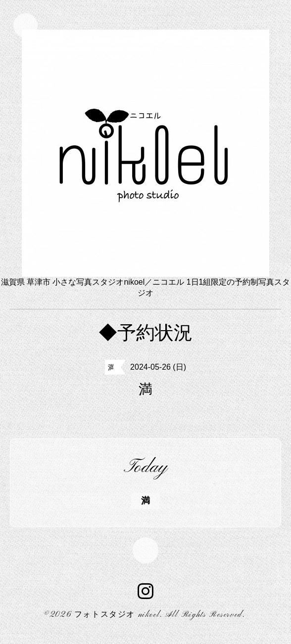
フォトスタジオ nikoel (117, 618)
